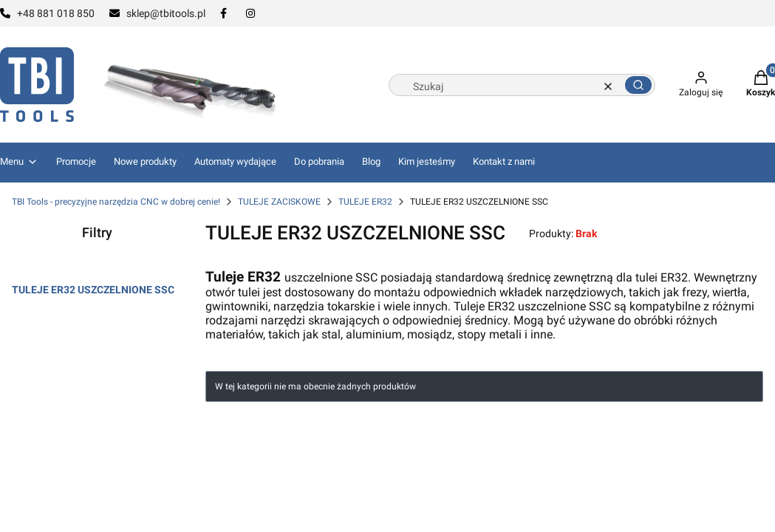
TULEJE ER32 (365, 202)
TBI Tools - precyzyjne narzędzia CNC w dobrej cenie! (116, 202)
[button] (638, 85)
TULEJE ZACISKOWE (279, 202)
